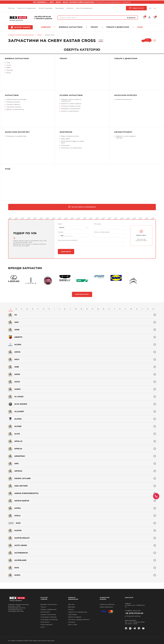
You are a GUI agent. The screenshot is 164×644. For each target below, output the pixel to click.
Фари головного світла (70, 136)
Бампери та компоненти (71, 109)
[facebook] (126, 628)
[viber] (139, 628)
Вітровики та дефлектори (16, 136)
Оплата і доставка (46, 8)
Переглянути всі (82, 294)
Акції (140, 27)
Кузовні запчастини (71, 95)
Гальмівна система (14, 107)
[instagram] (130, 628)
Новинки (46, 27)
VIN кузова (97, 224)
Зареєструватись (106, 607)
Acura (9, 65)
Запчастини (12, 95)
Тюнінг (94, 27)
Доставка (72, 607)
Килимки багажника (124, 99)
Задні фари (66, 139)
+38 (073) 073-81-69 (42, 17)
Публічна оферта (75, 617)
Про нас (11, 8)
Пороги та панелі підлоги (71, 104)
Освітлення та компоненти (72, 148)
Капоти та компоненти (70, 111)
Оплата (71, 609)
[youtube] (143, 628)
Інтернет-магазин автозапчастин (21, 35)
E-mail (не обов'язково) (102, 232)
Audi (8, 63)
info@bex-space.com (133, 611)
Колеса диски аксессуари (16, 99)
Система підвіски (13, 104)
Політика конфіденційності (79, 619)
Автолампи (65, 145)
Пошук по (136, 8)
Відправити (66, 252)
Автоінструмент (123, 132)
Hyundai (10, 70)
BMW (9, 68)
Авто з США (73, 625)
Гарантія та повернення (27, 8)
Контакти (70, 8)
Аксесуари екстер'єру (17, 132)
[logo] (18, 18)
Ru (150, 8)
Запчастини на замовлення (82, 207)
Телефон (61, 232)
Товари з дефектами (118, 27)
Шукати (131, 18)
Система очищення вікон (71, 106)
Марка (60, 224)
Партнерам (60, 8)
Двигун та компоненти (15, 109)
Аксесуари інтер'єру (126, 95)
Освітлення (66, 132)
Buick (9, 73)
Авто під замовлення (84, 8)
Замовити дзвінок (43, 19)
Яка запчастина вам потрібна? (68, 240)
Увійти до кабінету (107, 604)
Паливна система (13, 102)
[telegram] (135, 628)
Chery (39, 35)
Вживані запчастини (71, 27)
